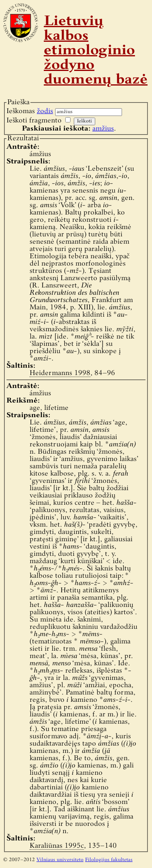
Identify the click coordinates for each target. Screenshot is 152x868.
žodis (45, 111)
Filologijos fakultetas (109, 860)
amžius (103, 129)
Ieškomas (30, 111)
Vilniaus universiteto (60, 860)
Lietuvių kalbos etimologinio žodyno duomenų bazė (96, 51)
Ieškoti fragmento (34, 121)
